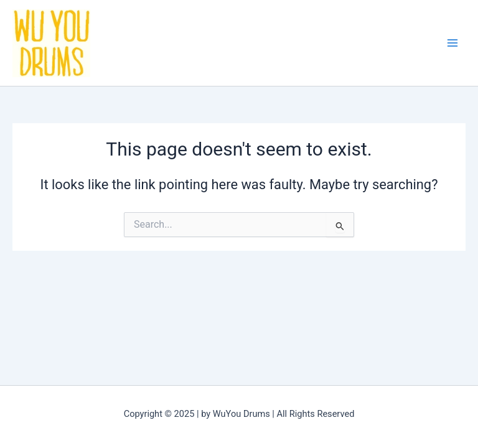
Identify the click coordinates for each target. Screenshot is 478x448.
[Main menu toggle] (452, 43)
